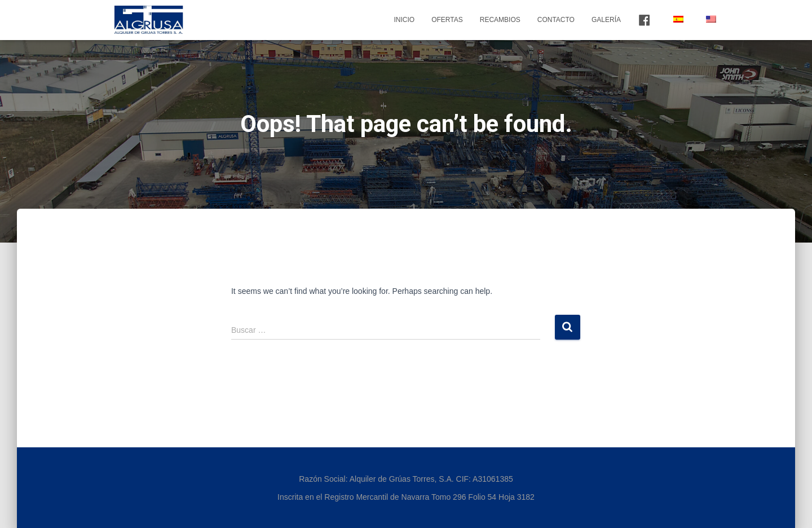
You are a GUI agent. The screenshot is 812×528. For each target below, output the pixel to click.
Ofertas (447, 20)
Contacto (556, 20)
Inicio (404, 20)
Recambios (500, 20)
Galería (606, 20)
